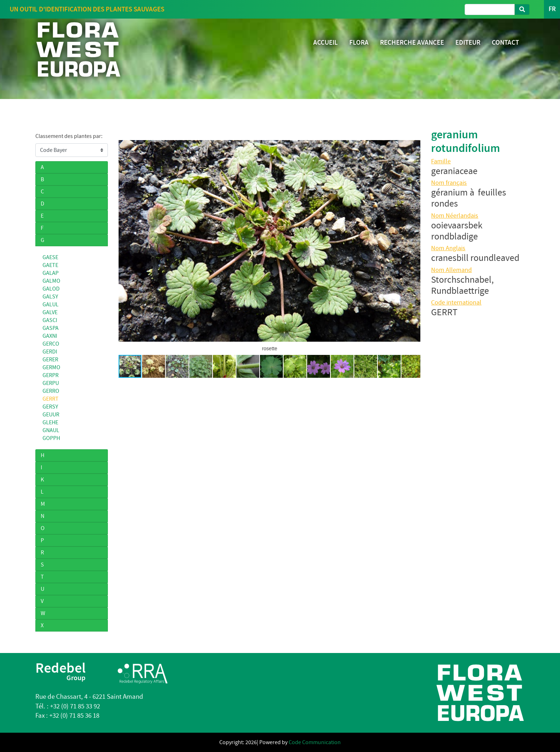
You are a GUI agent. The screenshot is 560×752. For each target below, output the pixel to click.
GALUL (51, 305)
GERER (50, 360)
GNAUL (51, 430)
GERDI (50, 352)
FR (552, 9)
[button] (125, 241)
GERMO (51, 367)
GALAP (51, 273)
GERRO (51, 391)
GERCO (51, 344)
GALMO (51, 281)
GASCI (50, 320)
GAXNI (50, 336)
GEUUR (51, 415)
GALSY (50, 297)
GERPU (51, 383)
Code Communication (315, 742)
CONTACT (505, 42)
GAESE (50, 257)
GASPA (51, 328)
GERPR (51, 375)
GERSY (50, 407)
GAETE (50, 265)
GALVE (50, 312)
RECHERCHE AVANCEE (412, 42)
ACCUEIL (326, 42)
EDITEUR (468, 42)
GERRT (51, 399)
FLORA (359, 42)
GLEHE (50, 422)
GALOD (51, 289)
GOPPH (51, 438)
